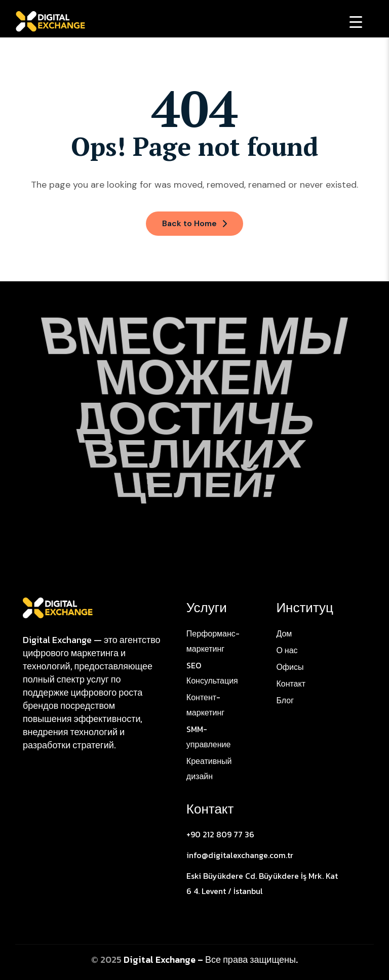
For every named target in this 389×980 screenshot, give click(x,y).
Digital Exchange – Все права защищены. (211, 960)
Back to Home (194, 223)
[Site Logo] (58, 607)
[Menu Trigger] (356, 22)
